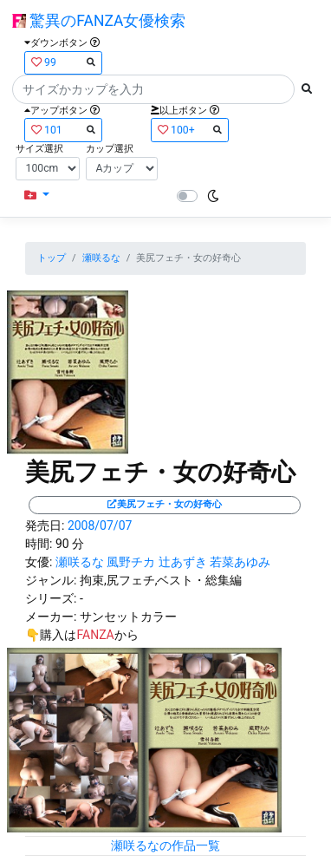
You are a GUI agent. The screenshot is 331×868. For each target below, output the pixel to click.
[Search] (153, 89)
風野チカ (131, 562)
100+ (190, 130)
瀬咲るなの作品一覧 (165, 845)
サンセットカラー (128, 617)
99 (63, 62)
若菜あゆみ (240, 562)
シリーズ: (51, 598)
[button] (37, 196)
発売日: (45, 525)
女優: (39, 562)
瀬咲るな (101, 258)
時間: (39, 544)
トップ (52, 258)
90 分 (70, 544)
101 (63, 130)
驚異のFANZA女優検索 (99, 21)
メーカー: (51, 617)
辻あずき (183, 562)
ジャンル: (51, 580)
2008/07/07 (100, 525)
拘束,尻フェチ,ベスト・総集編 (161, 580)
